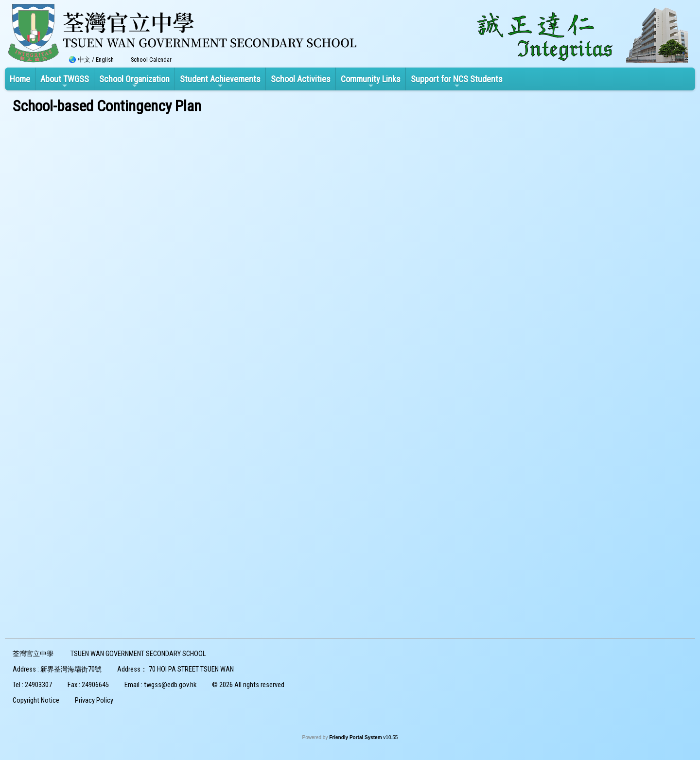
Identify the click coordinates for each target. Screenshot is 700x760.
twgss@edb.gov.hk (170, 685)
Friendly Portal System (356, 737)
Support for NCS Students (457, 82)
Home (20, 79)
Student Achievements (220, 82)
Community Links (371, 82)
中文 (84, 60)
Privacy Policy (94, 700)
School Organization (134, 82)
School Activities (301, 79)
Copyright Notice (36, 700)
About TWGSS (65, 82)
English (105, 60)
